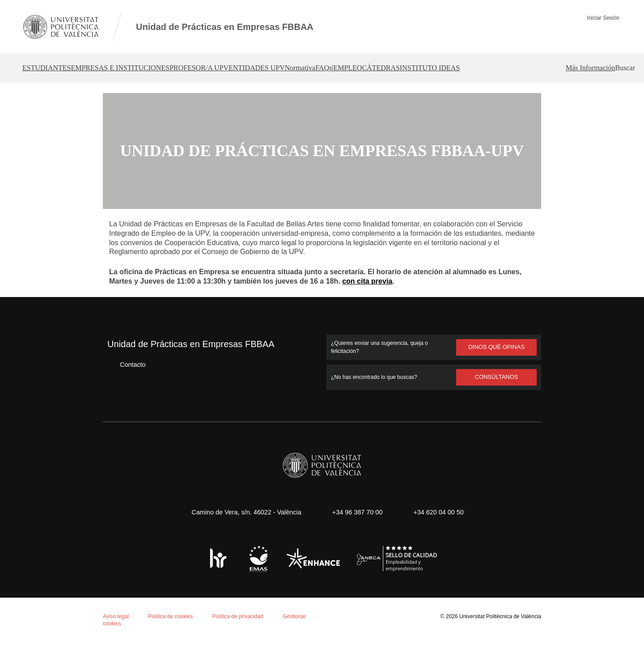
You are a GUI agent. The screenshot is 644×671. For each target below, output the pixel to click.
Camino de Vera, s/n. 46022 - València (242, 541)
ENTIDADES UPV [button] (308, 68)
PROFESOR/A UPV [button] (234, 68)
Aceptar (44, 638)
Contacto (126, 393)
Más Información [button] (556, 97)
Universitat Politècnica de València (498, 645)
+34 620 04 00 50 (442, 541)
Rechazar (93, 638)
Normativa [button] (368, 68)
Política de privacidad (243, 645)
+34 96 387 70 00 (356, 541)
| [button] (433, 68)
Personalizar (150, 638)
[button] (610, 97)
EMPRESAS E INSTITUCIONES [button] (138, 68)
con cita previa (367, 310)
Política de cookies (57, 554)
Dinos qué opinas (496, 376)
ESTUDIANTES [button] (48, 68)
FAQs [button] (409, 68)
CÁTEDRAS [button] (511, 68)
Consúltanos (497, 406)
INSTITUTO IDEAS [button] (574, 68)
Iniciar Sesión (606, 18)
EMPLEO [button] (463, 68)
